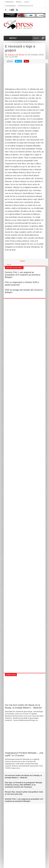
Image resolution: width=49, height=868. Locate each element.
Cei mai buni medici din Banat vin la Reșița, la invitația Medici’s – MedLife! (24, 706)
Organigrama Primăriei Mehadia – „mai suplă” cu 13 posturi (24, 754)
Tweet (22, 261)
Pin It (9, 265)
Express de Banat (16, 55)
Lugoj (27, 2)
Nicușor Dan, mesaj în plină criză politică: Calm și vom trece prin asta (24, 793)
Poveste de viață (26, 6)
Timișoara (9, 2)
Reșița (19, 2)
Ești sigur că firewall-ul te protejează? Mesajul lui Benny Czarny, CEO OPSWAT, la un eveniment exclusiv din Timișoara (24, 785)
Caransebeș (10, 6)
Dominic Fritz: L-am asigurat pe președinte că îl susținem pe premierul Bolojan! (23, 275)
